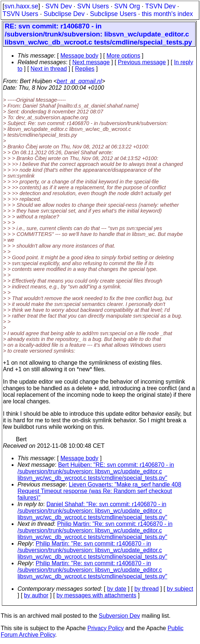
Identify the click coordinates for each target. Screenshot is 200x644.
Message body (79, 56)
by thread (147, 589)
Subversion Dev (120, 616)
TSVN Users (20, 14)
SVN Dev (58, 6)
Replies (84, 69)
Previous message (142, 62)
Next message (91, 62)
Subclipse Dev (64, 14)
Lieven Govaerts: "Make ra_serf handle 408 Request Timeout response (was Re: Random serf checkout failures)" (99, 491)
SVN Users (93, 6)
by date (116, 589)
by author (36, 595)
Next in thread (49, 69)
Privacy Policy (105, 628)
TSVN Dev (160, 6)
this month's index (167, 14)
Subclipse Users (113, 14)
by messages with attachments (97, 595)
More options (124, 56)
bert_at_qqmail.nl (79, 81)
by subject (180, 589)
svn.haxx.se (21, 6)
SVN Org (127, 6)
